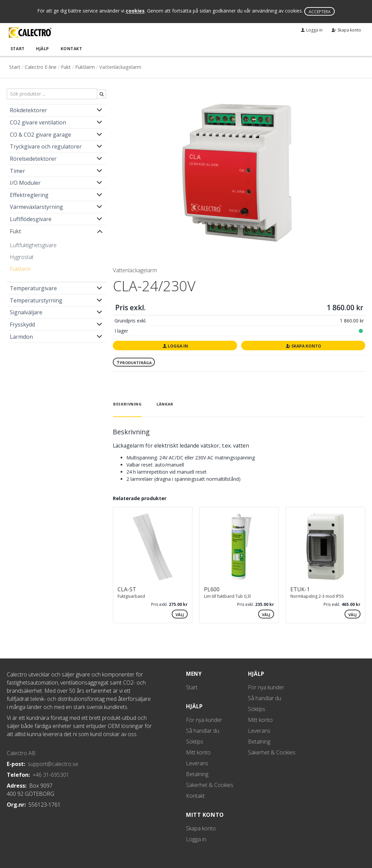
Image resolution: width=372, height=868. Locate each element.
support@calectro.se (53, 764)
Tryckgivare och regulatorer (46, 146)
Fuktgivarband (131, 596)
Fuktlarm (85, 67)
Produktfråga (134, 362)
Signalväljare (26, 312)
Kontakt (68, 48)
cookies (135, 11)
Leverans (197, 763)
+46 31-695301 (51, 774)
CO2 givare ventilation (38, 122)
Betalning (197, 774)
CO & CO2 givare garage (40, 134)
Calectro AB (21, 753)
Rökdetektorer (28, 110)
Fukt (66, 67)
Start (16, 48)
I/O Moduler (25, 182)
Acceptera (320, 12)
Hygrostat (22, 257)
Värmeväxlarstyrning (36, 206)
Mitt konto (198, 752)
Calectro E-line (41, 67)
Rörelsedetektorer (33, 158)
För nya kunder (204, 719)
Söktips (195, 741)
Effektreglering (29, 194)
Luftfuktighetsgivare (33, 245)
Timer (17, 170)
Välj (180, 614)
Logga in (175, 346)
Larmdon (21, 336)
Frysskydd (22, 324)
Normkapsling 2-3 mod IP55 (317, 596)
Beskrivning (127, 404)
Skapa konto (303, 346)
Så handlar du (203, 730)
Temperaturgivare (33, 288)
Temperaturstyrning (36, 300)
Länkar (165, 404)
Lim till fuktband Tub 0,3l (227, 596)
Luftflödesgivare (31, 219)
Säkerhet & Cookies (210, 785)
